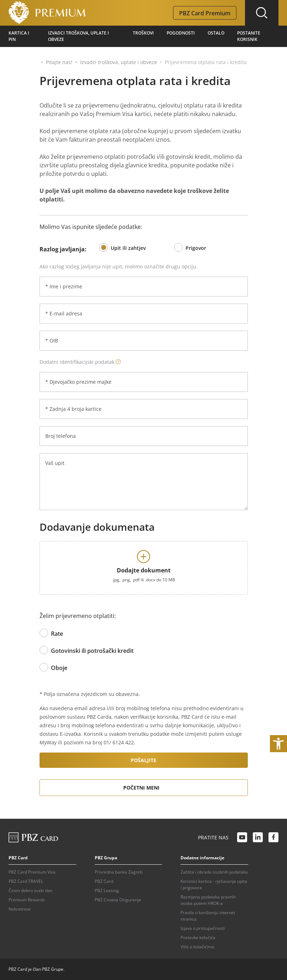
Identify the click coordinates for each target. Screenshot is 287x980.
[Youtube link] (242, 837)
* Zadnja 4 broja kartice (73, 409)
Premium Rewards (27, 900)
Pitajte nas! (59, 62)
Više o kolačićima (197, 947)
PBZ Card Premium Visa (32, 872)
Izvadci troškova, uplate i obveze (79, 36)
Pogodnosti (181, 33)
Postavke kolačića (198, 937)
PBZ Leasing (107, 890)
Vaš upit (55, 463)
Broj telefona (61, 436)
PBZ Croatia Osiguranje (118, 900)
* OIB (52, 340)
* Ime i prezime (64, 286)
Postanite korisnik (249, 36)
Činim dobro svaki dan (30, 890)
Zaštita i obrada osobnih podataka (214, 872)
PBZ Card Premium (205, 13)
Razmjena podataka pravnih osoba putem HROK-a (208, 900)
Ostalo (216, 33)
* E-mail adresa (64, 313)
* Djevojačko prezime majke (78, 382)
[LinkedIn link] (258, 837)
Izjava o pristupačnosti (203, 928)
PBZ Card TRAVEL (26, 881)
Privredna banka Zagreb (119, 872)
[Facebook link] (273, 837)
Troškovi (143, 33)
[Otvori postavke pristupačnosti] (278, 744)
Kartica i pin (19, 36)
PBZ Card (104, 881)
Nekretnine (20, 909)
